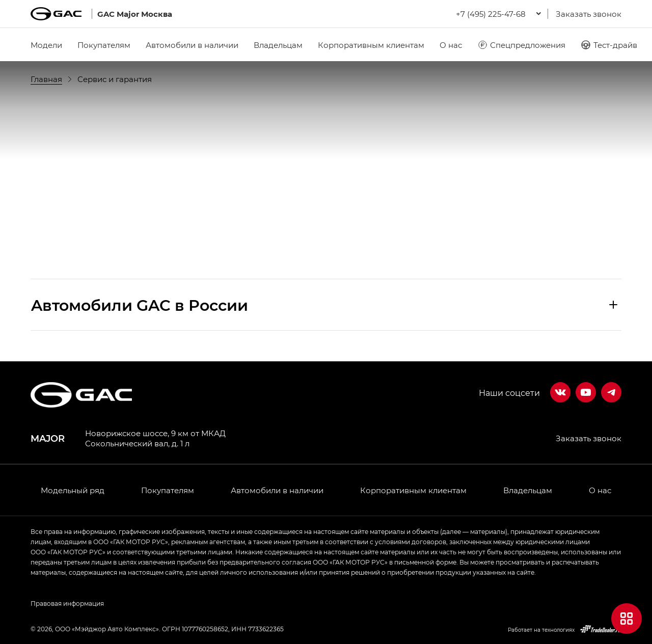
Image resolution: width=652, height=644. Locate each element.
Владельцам (278, 45)
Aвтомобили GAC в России (140, 305)
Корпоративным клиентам (371, 45)
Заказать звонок (589, 14)
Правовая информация (67, 603)
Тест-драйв (609, 45)
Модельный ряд (73, 490)
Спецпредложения (521, 45)
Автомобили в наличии (192, 45)
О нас (451, 45)
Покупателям (104, 45)
